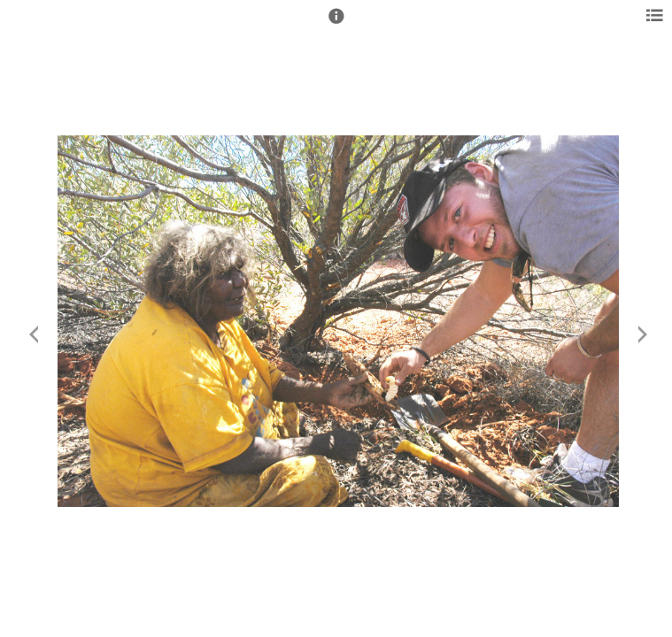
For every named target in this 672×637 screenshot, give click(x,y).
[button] (336, 24)
